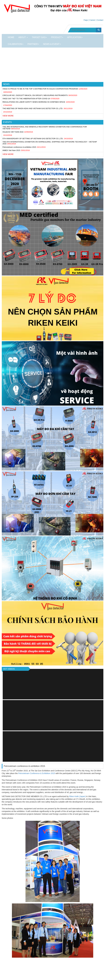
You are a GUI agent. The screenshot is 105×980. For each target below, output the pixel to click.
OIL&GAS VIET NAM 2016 (13, 132)
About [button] (23, 37)
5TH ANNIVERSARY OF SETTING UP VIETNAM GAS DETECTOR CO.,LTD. (33, 139)
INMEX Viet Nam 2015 (11, 150)
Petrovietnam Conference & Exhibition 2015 (37, 773)
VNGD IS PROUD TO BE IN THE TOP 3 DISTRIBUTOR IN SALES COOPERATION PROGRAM (40, 89)
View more (8, 116)
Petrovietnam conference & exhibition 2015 (19, 147)
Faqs (86, 20)
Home (11, 37)
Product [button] (57, 37)
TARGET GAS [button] (39, 37)
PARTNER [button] (33, 44)
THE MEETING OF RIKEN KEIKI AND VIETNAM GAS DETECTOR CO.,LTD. (33, 108)
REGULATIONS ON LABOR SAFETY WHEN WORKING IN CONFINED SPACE (34, 102)
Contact (100, 20)
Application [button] (75, 37)
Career (92, 20)
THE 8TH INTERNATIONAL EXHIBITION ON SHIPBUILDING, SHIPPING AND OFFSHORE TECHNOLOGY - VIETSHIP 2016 (50, 143)
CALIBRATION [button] (16, 44)
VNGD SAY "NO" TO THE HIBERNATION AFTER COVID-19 (26, 99)
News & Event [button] (52, 44)
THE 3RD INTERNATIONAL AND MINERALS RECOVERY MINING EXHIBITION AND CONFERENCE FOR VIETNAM (45, 128)
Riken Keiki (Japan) (77, 796)
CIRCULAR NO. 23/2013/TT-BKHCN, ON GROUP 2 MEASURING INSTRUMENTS (35, 95)
